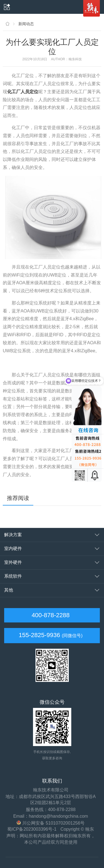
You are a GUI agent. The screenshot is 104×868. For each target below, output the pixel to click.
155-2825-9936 (39, 635)
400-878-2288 (50, 615)
